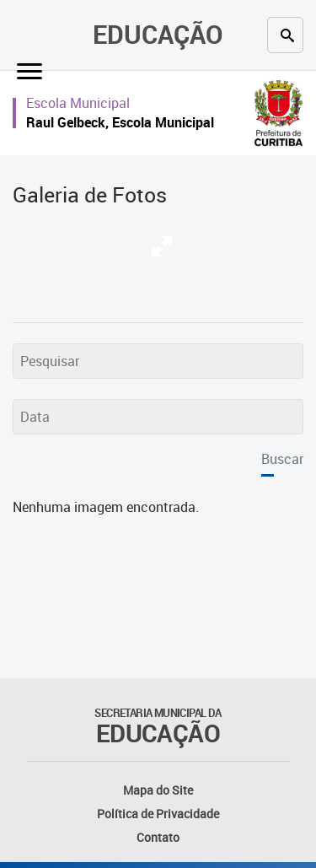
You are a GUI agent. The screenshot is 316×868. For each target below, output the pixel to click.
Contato (158, 837)
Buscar (282, 459)
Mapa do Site (158, 790)
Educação (158, 34)
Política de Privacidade (158, 814)
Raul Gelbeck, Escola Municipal (120, 122)
